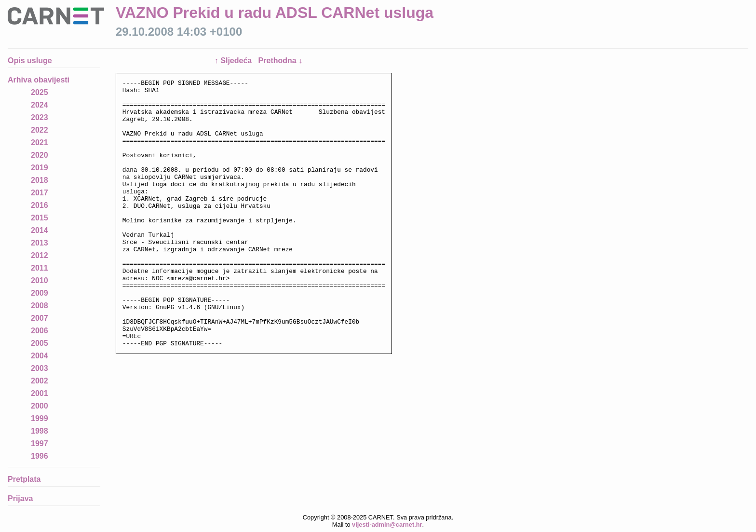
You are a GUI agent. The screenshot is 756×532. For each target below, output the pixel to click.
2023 (40, 117)
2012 (40, 255)
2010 (40, 280)
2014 (40, 230)
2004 (40, 356)
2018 (40, 180)
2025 (40, 92)
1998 (40, 431)
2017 (40, 193)
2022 (40, 130)
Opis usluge (30, 61)
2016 (40, 205)
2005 (40, 343)
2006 (40, 331)
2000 (40, 406)
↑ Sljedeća (234, 61)
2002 (40, 381)
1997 (40, 443)
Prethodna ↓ (281, 61)
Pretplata (24, 479)
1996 (40, 456)
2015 (40, 218)
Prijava (20, 498)
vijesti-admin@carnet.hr (387, 525)
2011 (40, 268)
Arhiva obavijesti (39, 80)
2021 (40, 143)
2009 (40, 293)
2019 (40, 168)
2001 (40, 393)
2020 (40, 155)
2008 (40, 306)
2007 (40, 318)
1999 (40, 418)
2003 (40, 368)
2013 (40, 243)
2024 (40, 105)
